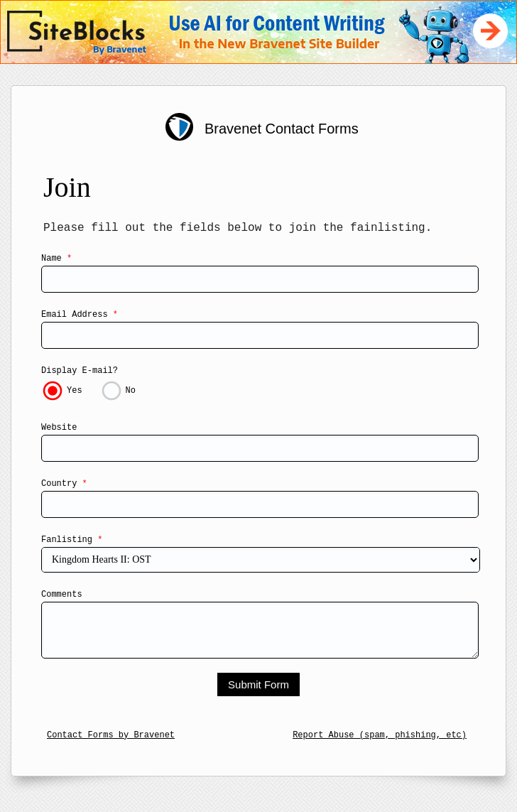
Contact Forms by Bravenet (111, 735)
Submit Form (258, 684)
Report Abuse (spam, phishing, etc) (380, 735)
